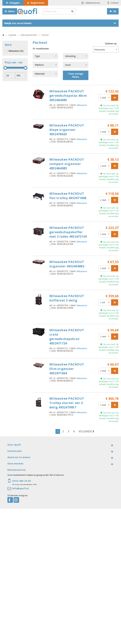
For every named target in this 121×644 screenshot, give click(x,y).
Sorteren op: (111, 44)
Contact (115, 3)
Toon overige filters (76, 75)
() (115, 11)
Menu (12, 11)
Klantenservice (93, 3)
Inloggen (15, 3)
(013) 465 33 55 (21, 481)
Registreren (37, 3)
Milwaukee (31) (16, 51)
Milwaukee (82, 105)
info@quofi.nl (20, 488)
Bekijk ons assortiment (18, 23)
